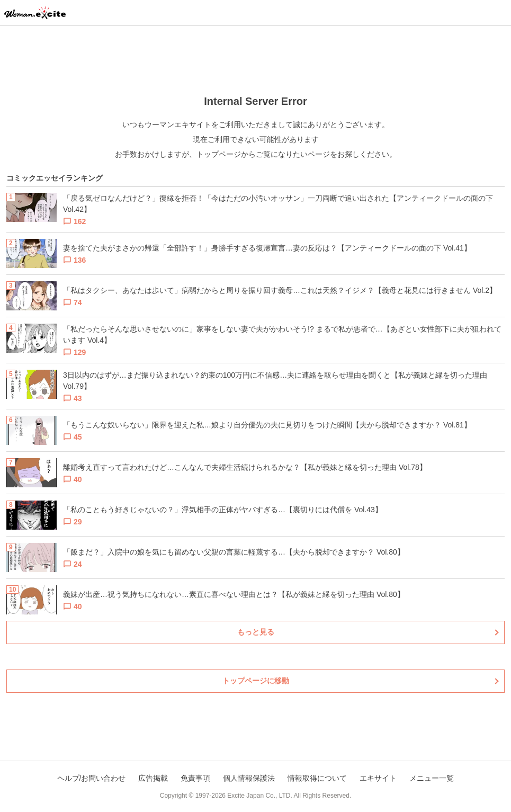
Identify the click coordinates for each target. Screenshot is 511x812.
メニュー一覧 (432, 778)
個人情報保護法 (249, 778)
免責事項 (195, 778)
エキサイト (378, 778)
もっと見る (256, 632)
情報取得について (317, 778)
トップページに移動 (256, 681)
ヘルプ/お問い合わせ (92, 778)
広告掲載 (153, 778)
